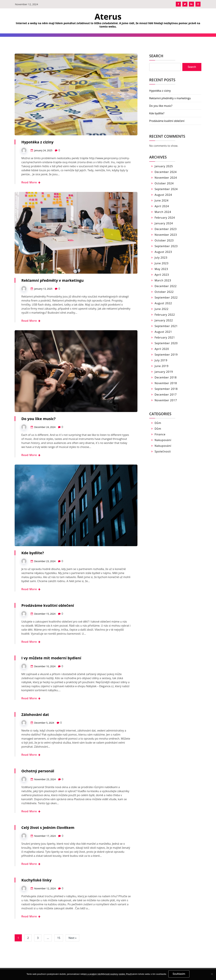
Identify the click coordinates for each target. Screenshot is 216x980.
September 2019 (166, 355)
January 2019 (164, 372)
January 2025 (164, 166)
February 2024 (165, 218)
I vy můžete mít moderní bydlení (51, 658)
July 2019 (161, 360)
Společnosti (163, 451)
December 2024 (166, 172)
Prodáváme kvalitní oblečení (48, 605)
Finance (160, 434)
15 (59, 938)
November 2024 (166, 178)
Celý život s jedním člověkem (48, 827)
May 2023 (161, 269)
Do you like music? (38, 419)
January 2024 (164, 223)
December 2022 (166, 286)
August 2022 (163, 303)
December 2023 (166, 229)
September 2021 (166, 326)
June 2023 (162, 263)
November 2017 (166, 400)
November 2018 (166, 383)
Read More (31, 182)
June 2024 (162, 200)
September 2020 (166, 343)
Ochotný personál (38, 771)
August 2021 (163, 332)
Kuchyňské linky (36, 880)
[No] (212, 974)
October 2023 (164, 240)
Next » (72, 938)
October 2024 (164, 183)
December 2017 (166, 395)
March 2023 (163, 280)
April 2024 (162, 206)
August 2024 (163, 195)
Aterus (108, 17)
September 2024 (166, 189)
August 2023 (163, 252)
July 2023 (161, 258)
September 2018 (166, 389)
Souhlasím (179, 974)
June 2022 (162, 309)
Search (156, 56)
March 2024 (163, 212)
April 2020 (162, 349)
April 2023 (162, 275)
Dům (158, 423)
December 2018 (166, 377)
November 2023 (166, 235)
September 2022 (166, 298)
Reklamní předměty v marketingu (52, 280)
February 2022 (165, 315)
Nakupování (163, 440)
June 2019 (162, 366)
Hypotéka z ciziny (37, 142)
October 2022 (164, 292)
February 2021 (165, 337)
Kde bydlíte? (33, 553)
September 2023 (166, 246)
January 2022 (164, 320)
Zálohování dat (35, 714)
